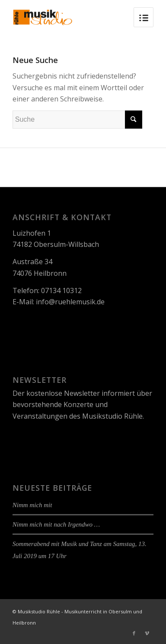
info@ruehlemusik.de (70, 302)
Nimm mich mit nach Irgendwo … (56, 524)
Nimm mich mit (32, 505)
